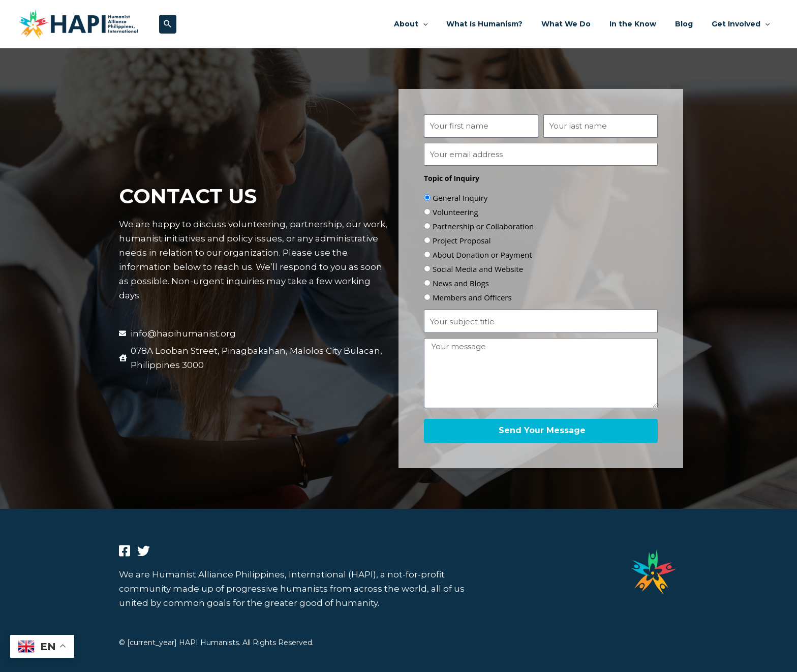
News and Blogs (461, 283)
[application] (448, 24)
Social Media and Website (478, 269)
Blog (691, 24)
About (436, 24)
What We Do (582, 24)
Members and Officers (472, 297)
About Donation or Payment (482, 255)
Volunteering (455, 212)
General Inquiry (460, 198)
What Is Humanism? (505, 24)
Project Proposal (462, 240)
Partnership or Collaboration (483, 226)
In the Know (645, 24)
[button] (168, 24)
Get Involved (743, 24)
